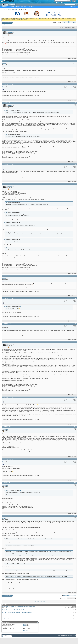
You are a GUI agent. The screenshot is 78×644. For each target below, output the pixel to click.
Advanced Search (73, 7)
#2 (75, 61)
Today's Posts (5, 7)
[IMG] (24, 627)
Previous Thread (36, 601)
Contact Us (59, 635)
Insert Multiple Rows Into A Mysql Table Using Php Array (14, 610)
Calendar (12, 7)
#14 (75, 483)
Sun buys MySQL (9, 25)
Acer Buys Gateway (6, 616)
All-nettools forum (66, 635)
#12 (75, 427)
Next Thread (43, 601)
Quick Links (30, 7)
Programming (14, 9)
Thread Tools (61, 27)
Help (74, 1)
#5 (75, 164)
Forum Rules (25, 630)
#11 (75, 397)
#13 (75, 459)
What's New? (12, 5)
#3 (75, 84)
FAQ (9, 7)
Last (75, 22)
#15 (75, 516)
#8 (75, 298)
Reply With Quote (72, 58)
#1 (75, 30)
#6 (75, 184)
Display (73, 27)
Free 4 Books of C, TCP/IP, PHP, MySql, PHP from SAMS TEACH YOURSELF (17, 613)
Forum (5, 5)
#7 (75, 276)
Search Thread (68, 27)
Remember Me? (59, 3)
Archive (72, 635)
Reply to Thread (7, 23)
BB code (24, 624)
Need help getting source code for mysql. (11, 619)
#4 (75, 103)
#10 (75, 342)
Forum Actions (24, 7)
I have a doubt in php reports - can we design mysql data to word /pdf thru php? (19, 607)
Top (75, 598)
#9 (75, 323)
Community (17, 7)
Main (9, 9)
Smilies (24, 626)
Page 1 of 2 (65, 22)
